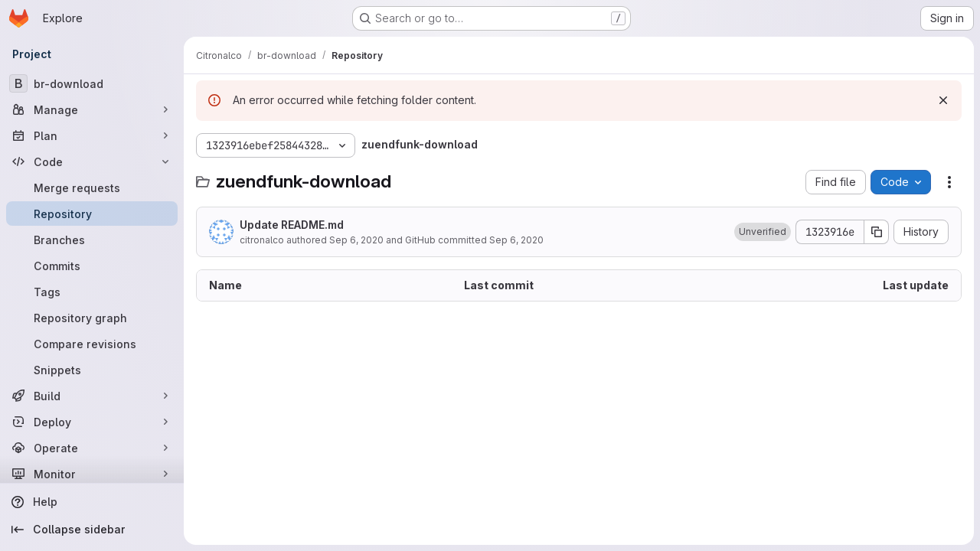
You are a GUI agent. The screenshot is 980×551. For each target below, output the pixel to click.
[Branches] (92, 240)
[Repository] (92, 214)
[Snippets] (92, 370)
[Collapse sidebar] (92, 530)
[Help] (92, 502)
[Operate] (92, 448)
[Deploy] (92, 422)
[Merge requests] (92, 187)
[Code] (92, 161)
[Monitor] (92, 474)
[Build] (92, 396)
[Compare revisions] (92, 344)
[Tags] (92, 292)
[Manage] (92, 109)
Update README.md (292, 225)
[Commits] (92, 266)
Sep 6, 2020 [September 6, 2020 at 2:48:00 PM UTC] (356, 240)
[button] (763, 232)
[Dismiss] (943, 100)
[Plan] (92, 135)
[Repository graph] (92, 318)
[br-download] (92, 83)
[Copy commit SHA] (877, 232)
